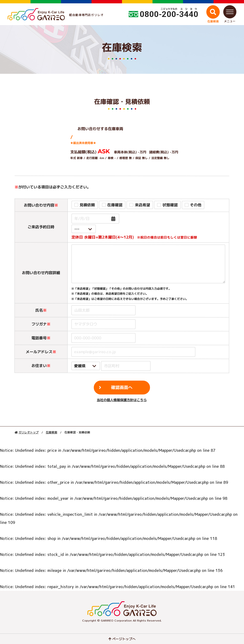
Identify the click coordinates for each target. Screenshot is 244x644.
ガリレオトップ (29, 432)
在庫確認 (115, 205)
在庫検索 (51, 432)
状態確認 (170, 205)
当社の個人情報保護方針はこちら (122, 400)
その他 (196, 205)
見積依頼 (87, 205)
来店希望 (142, 205)
